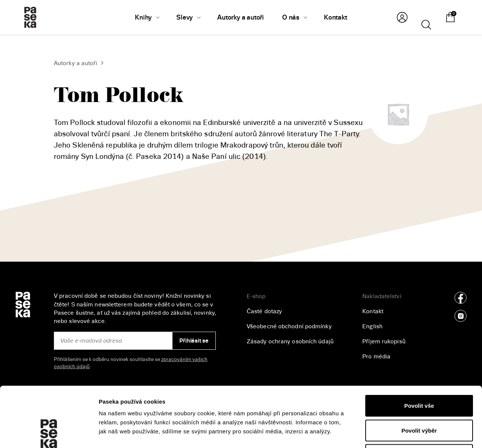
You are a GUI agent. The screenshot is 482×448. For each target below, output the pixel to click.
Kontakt (373, 311)
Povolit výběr (419, 374)
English (372, 326)
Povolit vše (419, 349)
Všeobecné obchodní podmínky (289, 326)
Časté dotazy (264, 311)
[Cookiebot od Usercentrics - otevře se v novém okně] (49, 433)
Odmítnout (419, 398)
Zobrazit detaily (400, 433)
